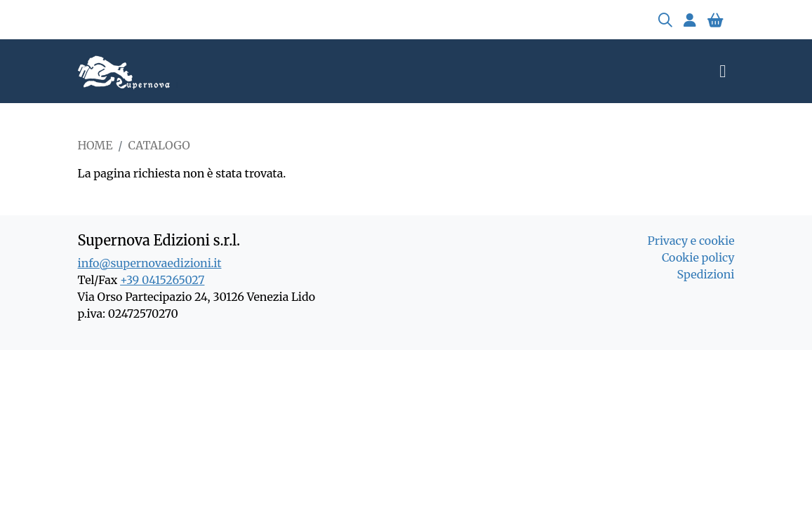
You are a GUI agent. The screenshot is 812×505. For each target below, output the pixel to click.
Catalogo (159, 145)
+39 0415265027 (162, 280)
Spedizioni (706, 274)
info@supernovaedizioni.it (150, 263)
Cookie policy (698, 257)
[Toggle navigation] (723, 72)
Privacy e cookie (691, 241)
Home (95, 145)
